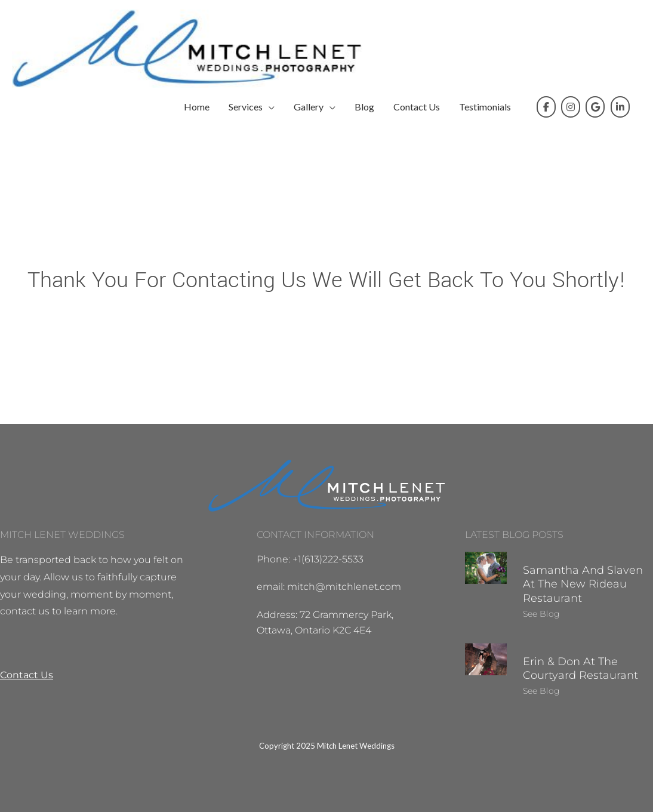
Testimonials (485, 107)
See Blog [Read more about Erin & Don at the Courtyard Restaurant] (541, 691)
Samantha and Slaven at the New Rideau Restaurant (583, 584)
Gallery (309, 107)
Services (246, 107)
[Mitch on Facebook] (546, 107)
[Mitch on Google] (595, 107)
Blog (364, 107)
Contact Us (417, 107)
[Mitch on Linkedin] (620, 107)
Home (197, 107)
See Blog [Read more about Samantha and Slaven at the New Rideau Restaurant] (541, 614)
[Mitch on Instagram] (571, 107)
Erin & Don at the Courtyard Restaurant (580, 668)
